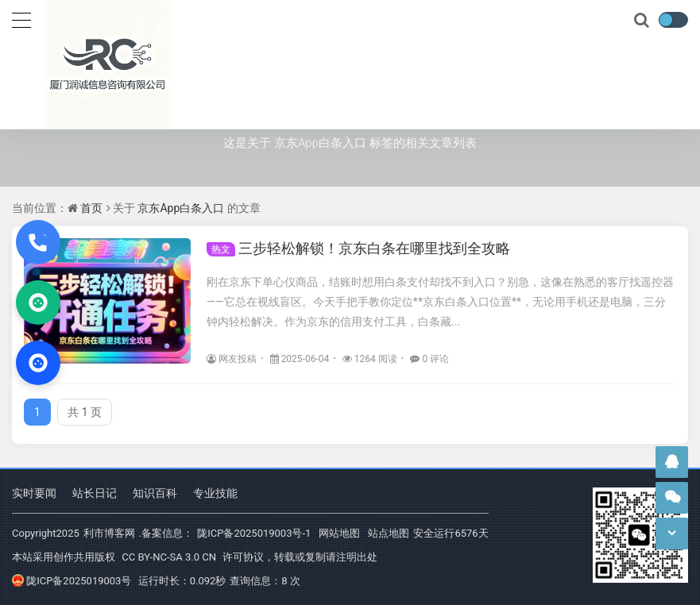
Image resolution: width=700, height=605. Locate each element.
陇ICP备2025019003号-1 (254, 533)
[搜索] (643, 21)
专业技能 (215, 493)
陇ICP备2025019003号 (72, 581)
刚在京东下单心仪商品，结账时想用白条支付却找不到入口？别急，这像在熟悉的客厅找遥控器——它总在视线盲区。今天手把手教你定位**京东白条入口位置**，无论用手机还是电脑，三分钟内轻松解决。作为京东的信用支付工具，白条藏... (440, 302)
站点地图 (389, 533)
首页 (91, 208)
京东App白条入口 (181, 208)
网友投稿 (232, 359)
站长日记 (95, 493)
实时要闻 (34, 493)
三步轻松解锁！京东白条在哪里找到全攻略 (358, 248)
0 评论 (429, 359)
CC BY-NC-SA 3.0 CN (169, 557)
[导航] (21, 18)
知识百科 (155, 493)
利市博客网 (109, 533)
